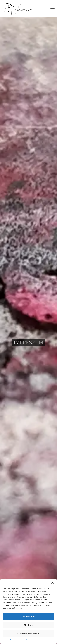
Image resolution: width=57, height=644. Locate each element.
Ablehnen (28, 625)
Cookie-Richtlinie (17, 640)
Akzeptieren (28, 617)
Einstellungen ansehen (29, 633)
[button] (52, 583)
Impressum (42, 640)
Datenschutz (31, 640)
